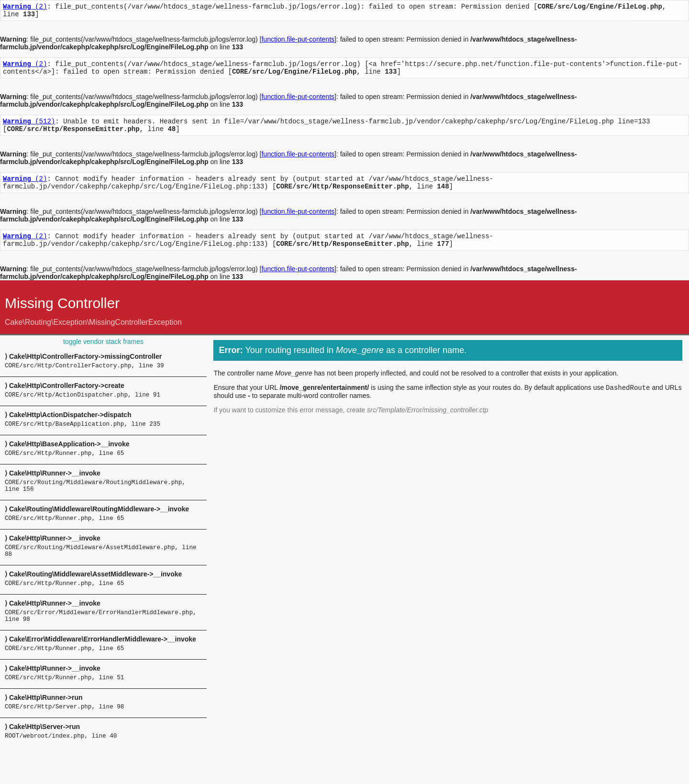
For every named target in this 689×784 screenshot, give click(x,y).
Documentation (651, 17)
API (677, 17)
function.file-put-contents (298, 42)
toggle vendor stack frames (103, 356)
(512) (29, 128)
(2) (25, 7)
